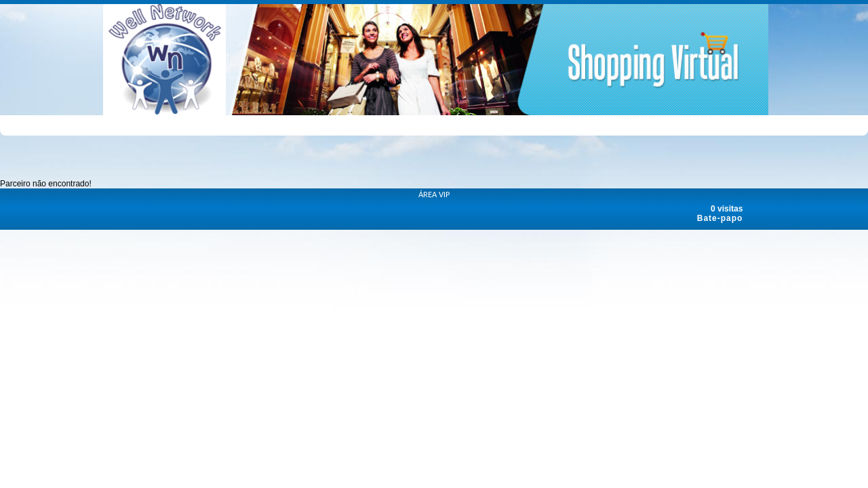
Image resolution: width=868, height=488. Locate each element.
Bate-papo (720, 218)
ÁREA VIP (434, 195)
